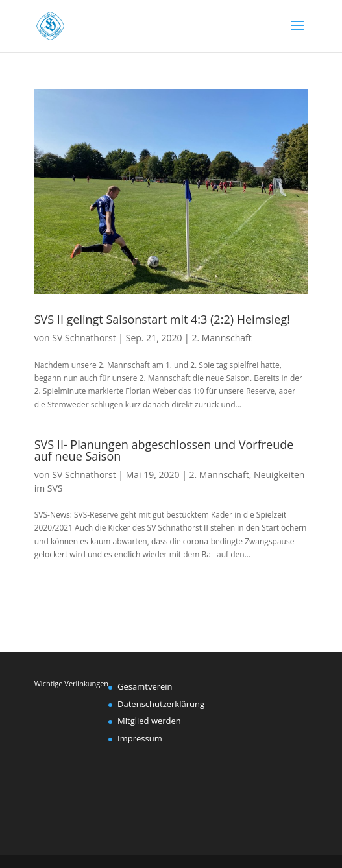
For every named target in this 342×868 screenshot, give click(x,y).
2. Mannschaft (221, 338)
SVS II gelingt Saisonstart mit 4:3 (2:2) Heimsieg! (162, 319)
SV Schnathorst (84, 338)
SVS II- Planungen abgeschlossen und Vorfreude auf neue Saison (164, 450)
